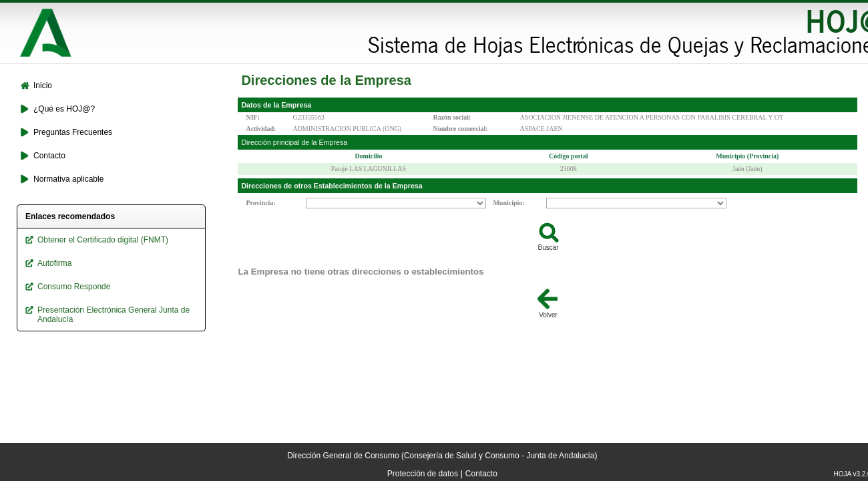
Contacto (481, 474)
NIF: (253, 117)
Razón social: (452, 117)
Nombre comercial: (460, 129)
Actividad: (261, 129)
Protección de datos (423, 474)
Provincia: (260, 203)
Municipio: (508, 203)
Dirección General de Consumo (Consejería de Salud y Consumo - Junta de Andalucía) (442, 456)
